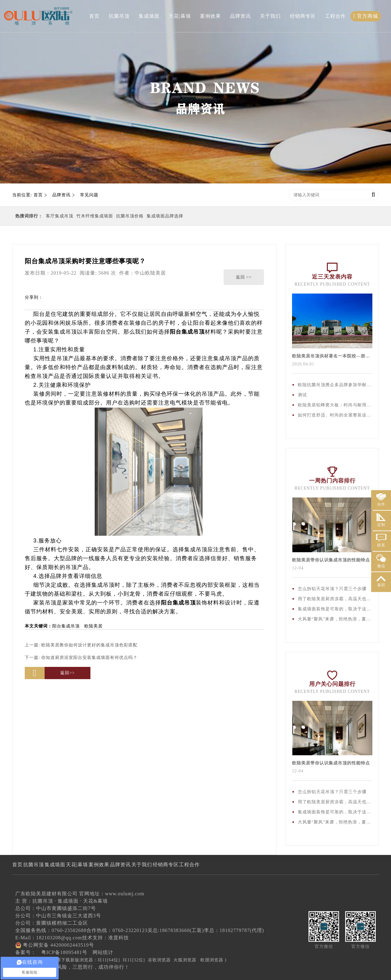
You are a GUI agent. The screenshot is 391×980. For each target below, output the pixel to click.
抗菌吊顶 (119, 16)
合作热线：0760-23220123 (117, 930)
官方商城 (366, 16)
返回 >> (244, 277)
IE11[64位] (109, 960)
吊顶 (199, 332)
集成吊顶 (65, 332)
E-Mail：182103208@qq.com (49, 938)
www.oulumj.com (125, 894)
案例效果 (210, 16)
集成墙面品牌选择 (165, 216)
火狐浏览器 (185, 960)
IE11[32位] (134, 960)
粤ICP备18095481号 (64, 952)
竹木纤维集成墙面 (95, 216)
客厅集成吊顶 (60, 216)
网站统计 (103, 952)
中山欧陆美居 (150, 273)
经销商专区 (303, 16)
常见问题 (89, 195)
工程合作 (335, 16)
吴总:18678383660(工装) (176, 930)
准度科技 (119, 938)
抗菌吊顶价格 (130, 216)
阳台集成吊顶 (66, 626)
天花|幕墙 (180, 16)
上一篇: (81, 645)
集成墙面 (149, 16)
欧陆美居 (93, 626)
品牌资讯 (240, 16)
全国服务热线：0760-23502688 (51, 930)
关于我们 (270, 16)
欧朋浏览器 (212, 960)
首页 (94, 16)
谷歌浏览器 (159, 960)
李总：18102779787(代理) (234, 930)
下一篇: (81, 658)
